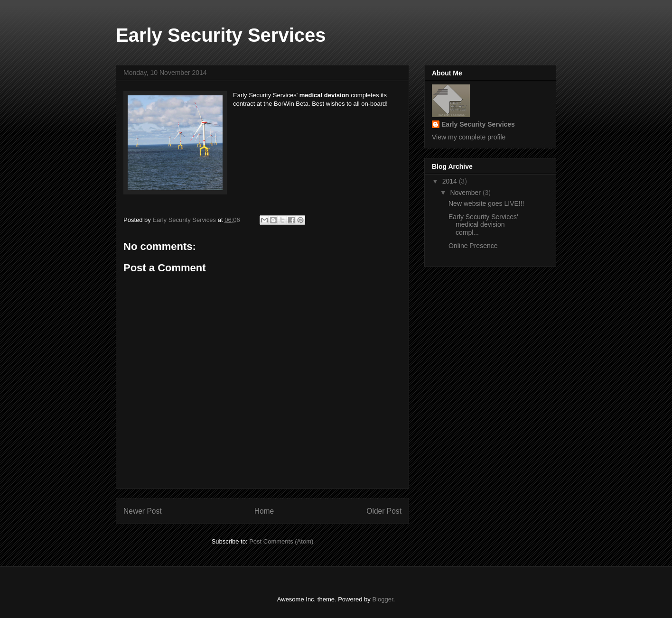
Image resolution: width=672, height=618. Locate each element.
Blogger (383, 599)
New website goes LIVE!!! (486, 203)
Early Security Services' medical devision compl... (483, 225)
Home (264, 511)
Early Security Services (221, 35)
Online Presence (473, 246)
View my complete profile (469, 137)
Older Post (384, 511)
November (466, 193)
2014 (451, 181)
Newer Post (143, 511)
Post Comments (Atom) (281, 541)
